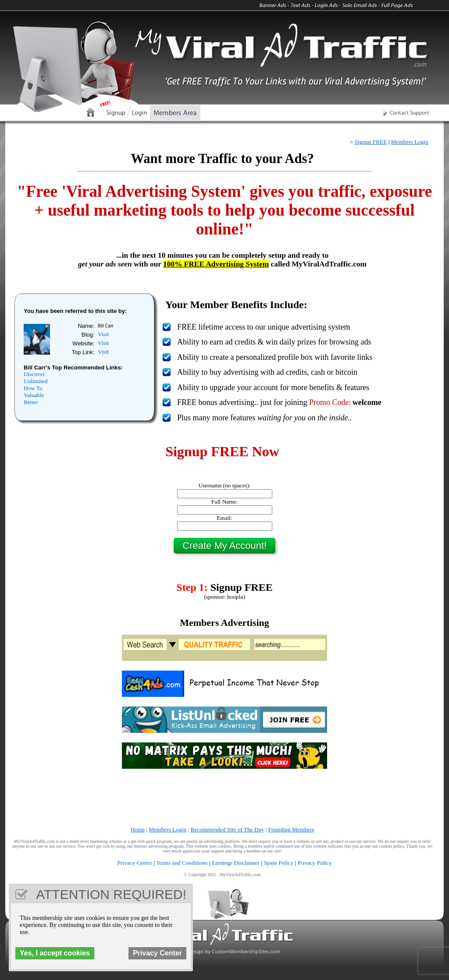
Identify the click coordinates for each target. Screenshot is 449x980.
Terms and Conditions (182, 863)
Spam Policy (278, 863)
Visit (103, 334)
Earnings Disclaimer (236, 863)
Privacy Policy (315, 863)
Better (31, 402)
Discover (34, 374)
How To (33, 388)
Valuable (34, 395)
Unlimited (36, 381)
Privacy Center (135, 863)
